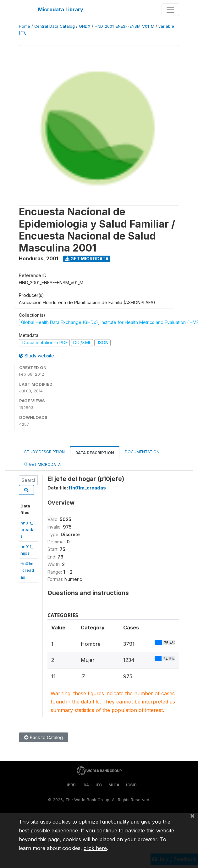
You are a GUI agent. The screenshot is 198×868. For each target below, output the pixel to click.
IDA (86, 785)
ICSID (131, 785)
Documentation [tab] (142, 452)
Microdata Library (61, 9)
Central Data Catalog (55, 26)
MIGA (114, 785)
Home (25, 26)
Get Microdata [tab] (42, 464)
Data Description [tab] (95, 453)
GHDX (85, 26)
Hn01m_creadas (27, 570)
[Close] (192, 815)
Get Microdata (87, 259)
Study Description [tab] (44, 452)
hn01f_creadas (27, 530)
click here (95, 848)
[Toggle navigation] (170, 10)
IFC (99, 785)
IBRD (71, 785)
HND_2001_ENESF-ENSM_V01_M (124, 26)
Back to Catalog (44, 737)
